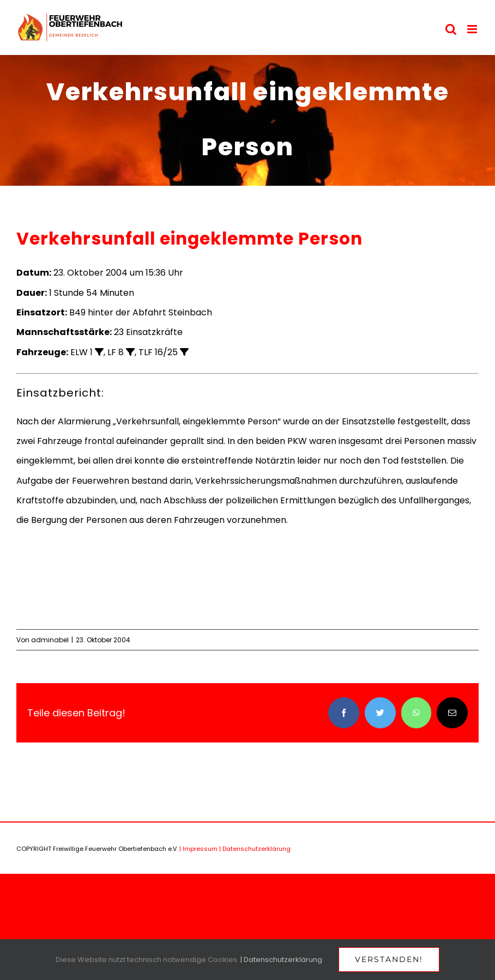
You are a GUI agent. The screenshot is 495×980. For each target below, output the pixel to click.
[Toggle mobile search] (451, 29)
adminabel (50, 640)
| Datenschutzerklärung (255, 849)
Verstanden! (389, 959)
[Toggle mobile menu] (473, 29)
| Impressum (198, 849)
